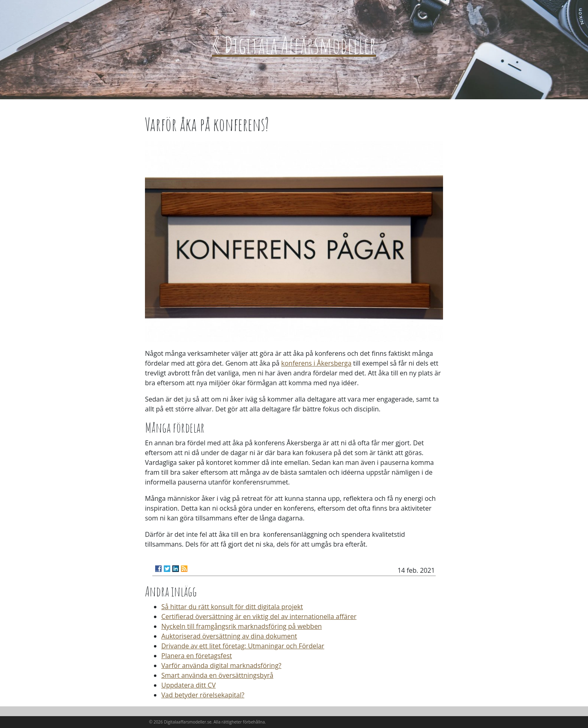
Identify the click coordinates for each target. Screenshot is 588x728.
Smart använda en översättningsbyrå (217, 675)
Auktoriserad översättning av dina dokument (229, 636)
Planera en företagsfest (197, 656)
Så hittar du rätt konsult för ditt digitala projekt (232, 607)
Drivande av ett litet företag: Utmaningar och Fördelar (243, 646)
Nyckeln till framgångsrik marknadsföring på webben (242, 626)
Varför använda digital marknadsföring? (221, 665)
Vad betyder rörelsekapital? (203, 695)
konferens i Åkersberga (316, 363)
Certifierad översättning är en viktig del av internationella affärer (259, 616)
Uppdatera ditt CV (188, 685)
